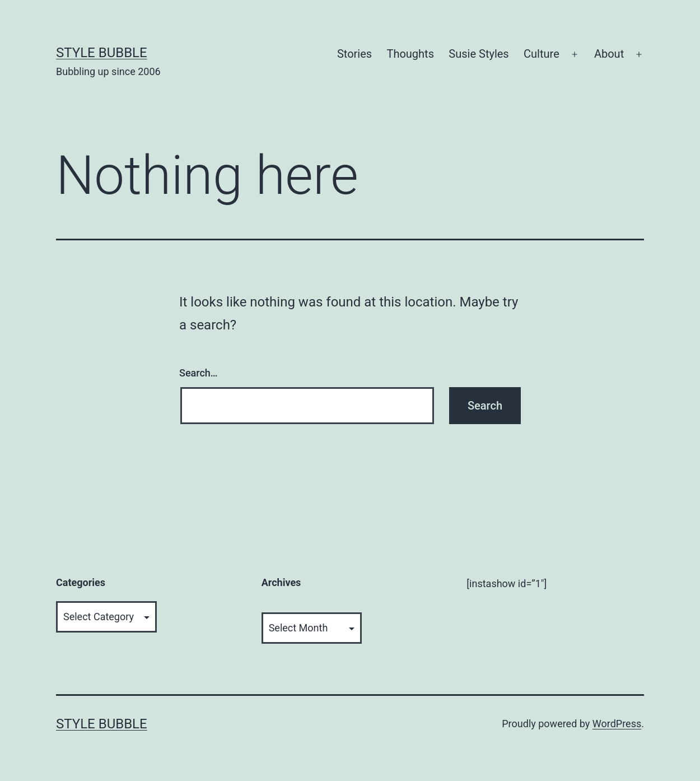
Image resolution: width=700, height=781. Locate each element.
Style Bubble (102, 53)
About (609, 54)
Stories (354, 54)
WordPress (617, 724)
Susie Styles (479, 54)
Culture (542, 54)
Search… (199, 373)
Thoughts (410, 54)
